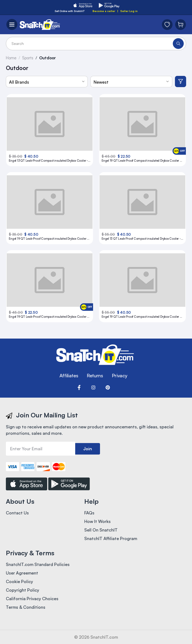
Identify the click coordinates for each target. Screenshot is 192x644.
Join (88, 449)
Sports (28, 58)
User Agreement (22, 573)
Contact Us (17, 513)
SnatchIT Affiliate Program (111, 539)
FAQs (89, 513)
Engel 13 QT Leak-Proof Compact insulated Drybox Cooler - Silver (48, 161)
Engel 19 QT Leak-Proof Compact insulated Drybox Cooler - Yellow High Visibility (49, 317)
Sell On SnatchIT (101, 530)
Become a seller (104, 11)
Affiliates (69, 375)
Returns (95, 375)
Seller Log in (129, 11)
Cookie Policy (19, 582)
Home (11, 58)
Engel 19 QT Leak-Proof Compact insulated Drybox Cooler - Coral (49, 239)
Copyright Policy (23, 590)
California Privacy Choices (32, 599)
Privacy (119, 375)
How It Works (97, 522)
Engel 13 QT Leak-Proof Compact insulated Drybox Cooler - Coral (141, 239)
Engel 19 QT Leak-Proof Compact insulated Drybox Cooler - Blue (141, 161)
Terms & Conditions (26, 607)
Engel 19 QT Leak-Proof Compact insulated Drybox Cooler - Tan (141, 317)
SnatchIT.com (104, 637)
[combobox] (47, 82)
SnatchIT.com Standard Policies (38, 565)
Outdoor (48, 58)
